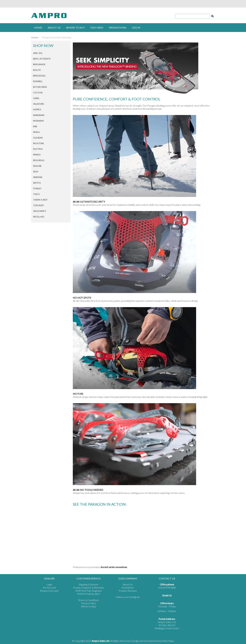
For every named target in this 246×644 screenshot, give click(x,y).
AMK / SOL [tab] (38, 53)
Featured (97, 27)
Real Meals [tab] (39, 160)
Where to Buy (88, 606)
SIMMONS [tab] (38, 177)
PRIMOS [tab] (37, 155)
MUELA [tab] (36, 132)
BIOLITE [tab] (37, 70)
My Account (49, 588)
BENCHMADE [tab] (39, 64)
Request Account (49, 591)
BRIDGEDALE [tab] (39, 76)
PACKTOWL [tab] (39, 143)
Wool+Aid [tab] (39, 217)
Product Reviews (128, 591)
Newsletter (128, 588)
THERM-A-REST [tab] (40, 200)
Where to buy (75, 27)
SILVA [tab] (36, 172)
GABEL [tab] (36, 98)
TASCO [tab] (36, 194)
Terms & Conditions (88, 600)
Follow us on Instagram (128, 597)
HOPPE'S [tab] (37, 110)
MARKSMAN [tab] (39, 115)
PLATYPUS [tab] (38, 149)
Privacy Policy (89, 603)
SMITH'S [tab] (37, 183)
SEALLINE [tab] (37, 166)
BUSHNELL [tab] (38, 81)
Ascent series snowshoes (114, 567)
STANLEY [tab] (37, 188)
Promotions (118, 27)
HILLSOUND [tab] (39, 104)
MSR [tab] (35, 126)
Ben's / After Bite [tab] (42, 59)
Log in (136, 27)
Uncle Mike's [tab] (39, 211)
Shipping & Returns (89, 584)
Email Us (167, 595)
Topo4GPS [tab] (38, 205)
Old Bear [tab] (38, 138)
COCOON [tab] (38, 93)
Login (49, 584)
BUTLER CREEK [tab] (40, 87)
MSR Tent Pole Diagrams (89, 591)
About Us (54, 27)
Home (38, 27)
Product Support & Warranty (89, 588)
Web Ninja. (168, 641)
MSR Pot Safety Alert (89, 594)
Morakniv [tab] (39, 121)
